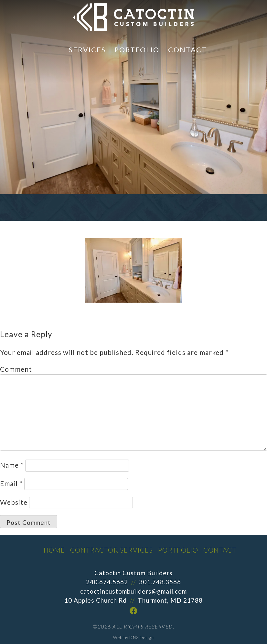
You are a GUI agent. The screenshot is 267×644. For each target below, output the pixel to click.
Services (87, 50)
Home (54, 550)
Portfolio (137, 50)
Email (11, 483)
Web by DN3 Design (133, 638)
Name (12, 465)
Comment (16, 369)
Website (14, 502)
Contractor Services (112, 550)
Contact (187, 50)
